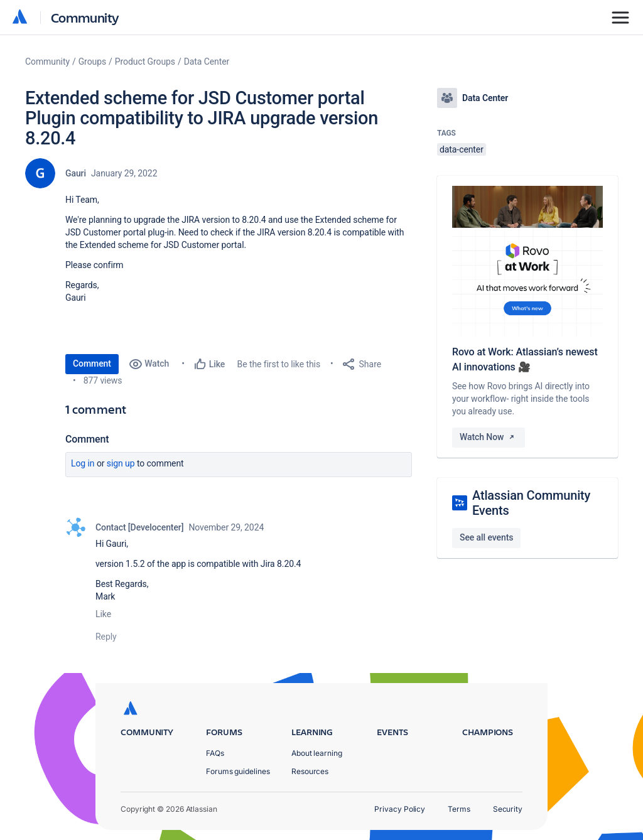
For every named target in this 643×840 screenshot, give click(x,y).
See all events (486, 537)
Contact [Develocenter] (139, 527)
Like (103, 614)
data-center (462, 149)
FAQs (215, 753)
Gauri (76, 173)
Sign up (121, 463)
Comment (92, 363)
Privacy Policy (400, 809)
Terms (459, 809)
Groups (92, 62)
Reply (106, 637)
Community (85, 17)
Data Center (207, 62)
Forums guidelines (238, 771)
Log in (83, 463)
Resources (310, 771)
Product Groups (145, 62)
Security (508, 809)
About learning (317, 753)
